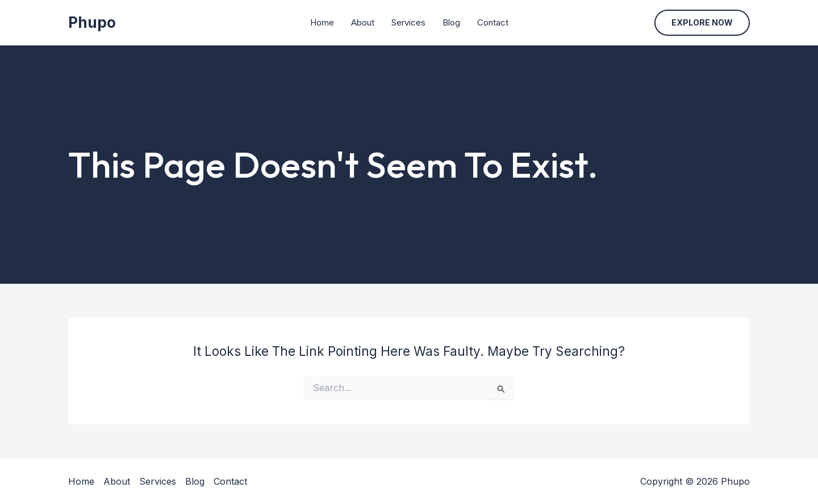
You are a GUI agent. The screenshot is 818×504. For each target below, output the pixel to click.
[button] (702, 23)
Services (408, 22)
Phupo (92, 22)
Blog (451, 22)
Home (322, 22)
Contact (493, 22)
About (363, 22)
